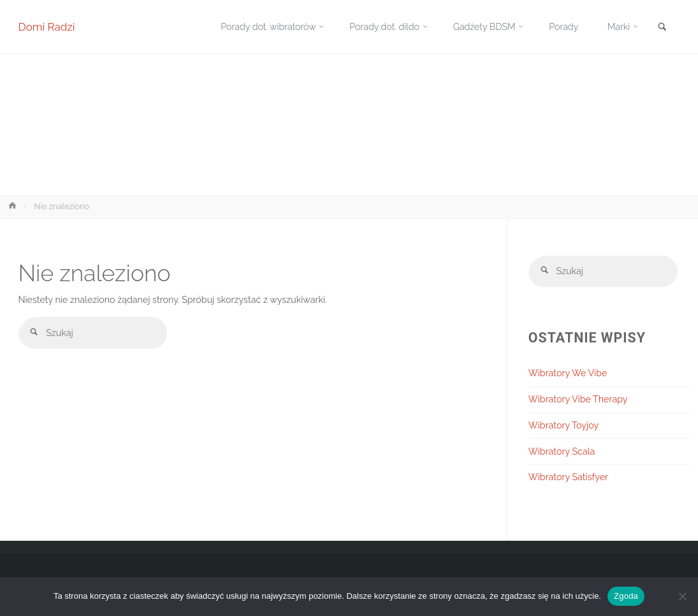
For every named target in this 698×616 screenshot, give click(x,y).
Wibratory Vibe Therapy (578, 399)
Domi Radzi (47, 27)
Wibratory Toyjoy (563, 425)
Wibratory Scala (562, 451)
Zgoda (626, 596)
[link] (662, 28)
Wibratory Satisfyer (568, 478)
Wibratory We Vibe (568, 373)
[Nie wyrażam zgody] (682, 596)
